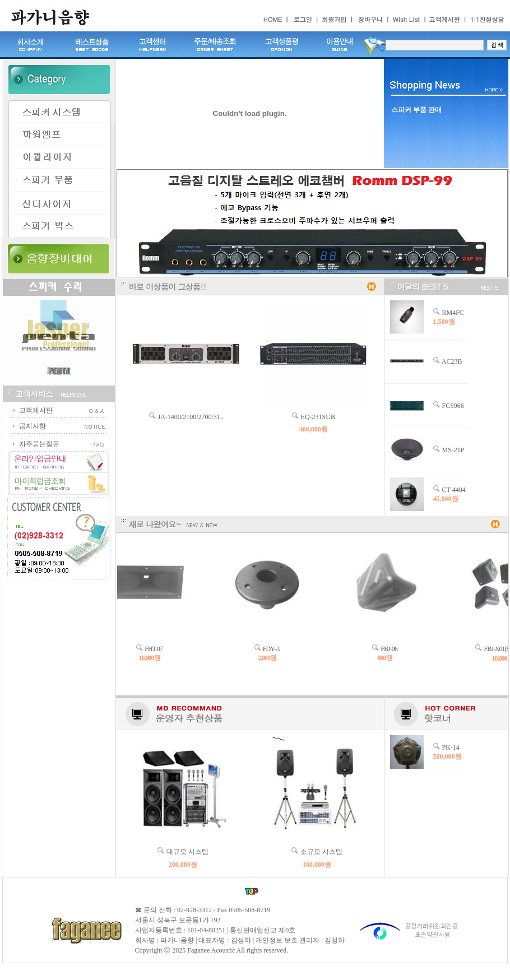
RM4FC (453, 313)
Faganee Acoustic (211, 950)
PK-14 (451, 747)
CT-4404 (454, 490)
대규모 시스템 (187, 852)
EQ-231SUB (318, 417)
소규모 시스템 (321, 852)
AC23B (452, 361)
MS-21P (453, 450)
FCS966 (453, 406)
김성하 (335, 940)
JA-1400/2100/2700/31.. (191, 417)
